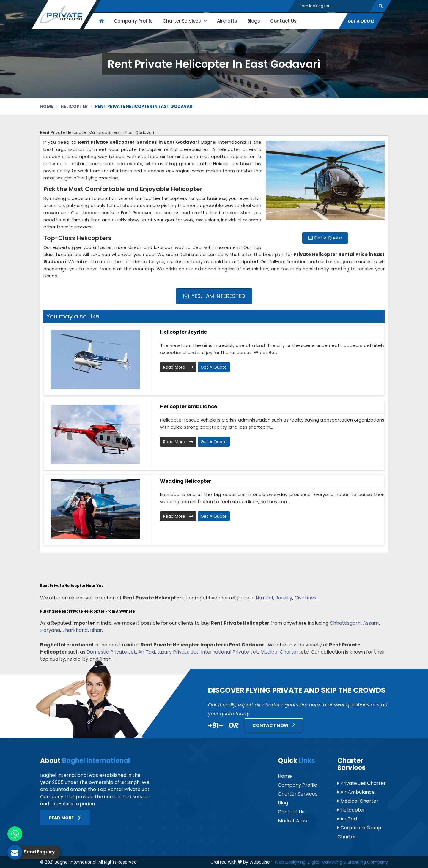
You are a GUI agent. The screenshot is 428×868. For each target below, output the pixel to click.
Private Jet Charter (362, 783)
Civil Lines (305, 598)
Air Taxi (147, 652)
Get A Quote (361, 21)
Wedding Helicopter (186, 481)
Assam (371, 623)
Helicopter (74, 106)
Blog (283, 803)
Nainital (264, 598)
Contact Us (283, 21)
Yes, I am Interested (214, 296)
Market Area (293, 821)
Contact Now (274, 725)
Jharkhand (75, 630)
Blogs (254, 21)
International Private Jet (229, 652)
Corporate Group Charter (359, 832)
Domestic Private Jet (111, 652)
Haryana (50, 630)
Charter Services (185, 21)
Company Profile (133, 21)
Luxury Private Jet (178, 652)
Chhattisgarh (345, 623)
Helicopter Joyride (184, 332)
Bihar (96, 630)
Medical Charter (279, 652)
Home (47, 106)
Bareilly (284, 598)
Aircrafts (227, 21)
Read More (178, 367)
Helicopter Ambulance (189, 407)
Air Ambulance (356, 792)
